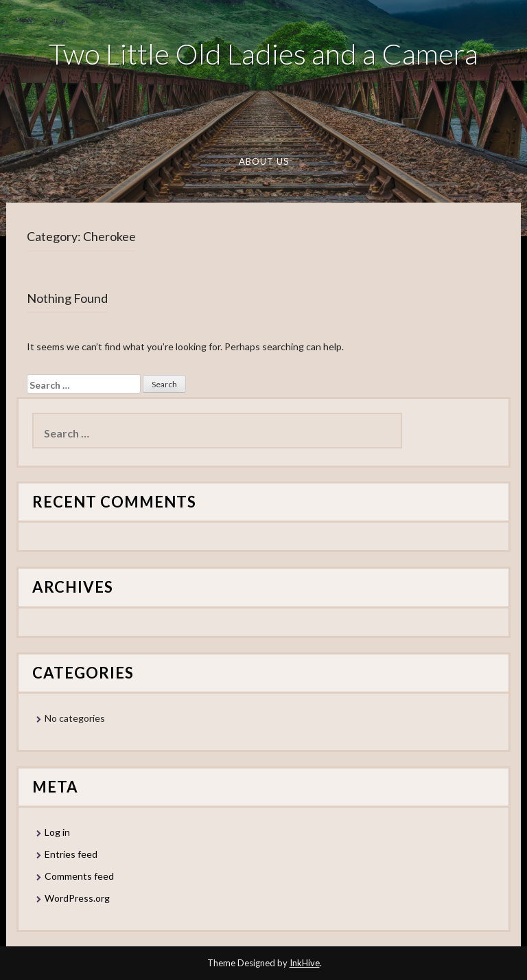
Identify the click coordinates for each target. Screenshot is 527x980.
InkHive (305, 963)
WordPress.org (77, 898)
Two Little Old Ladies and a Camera (263, 54)
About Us (263, 161)
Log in (57, 832)
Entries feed (71, 854)
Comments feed (79, 876)
